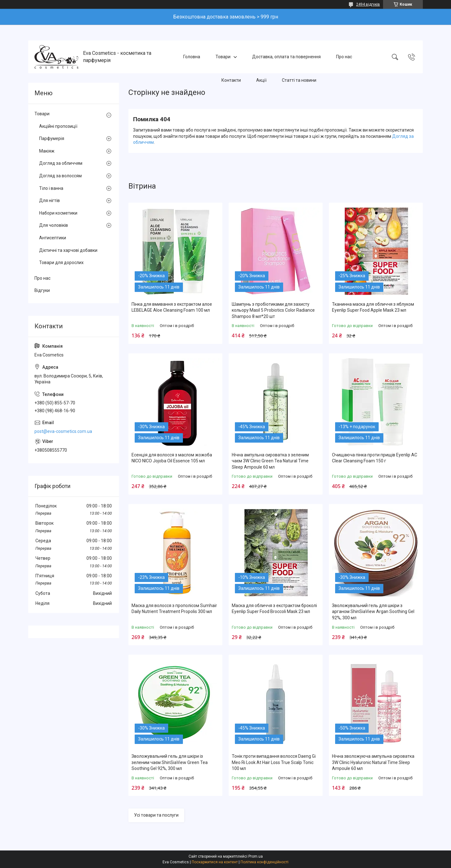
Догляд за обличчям (61, 163)
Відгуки (42, 290)
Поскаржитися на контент (215, 862)
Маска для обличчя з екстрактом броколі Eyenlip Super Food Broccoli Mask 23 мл (274, 609)
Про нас (344, 57)
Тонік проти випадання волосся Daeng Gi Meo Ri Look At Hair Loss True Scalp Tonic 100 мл (274, 762)
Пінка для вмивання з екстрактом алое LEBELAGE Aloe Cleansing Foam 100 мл (172, 307)
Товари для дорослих (61, 262)
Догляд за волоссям (60, 176)
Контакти (231, 80)
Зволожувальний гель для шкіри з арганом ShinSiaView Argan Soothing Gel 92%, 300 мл (373, 612)
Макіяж (47, 151)
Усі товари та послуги (156, 815)
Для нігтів (49, 200)
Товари (223, 57)
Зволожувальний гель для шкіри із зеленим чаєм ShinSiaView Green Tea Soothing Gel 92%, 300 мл (170, 762)
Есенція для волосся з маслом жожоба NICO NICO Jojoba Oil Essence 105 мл (172, 458)
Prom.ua (256, 856)
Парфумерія (52, 138)
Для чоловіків (54, 225)
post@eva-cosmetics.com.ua (63, 431)
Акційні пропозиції (58, 126)
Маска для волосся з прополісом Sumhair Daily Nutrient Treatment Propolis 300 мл (174, 609)
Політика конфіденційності (264, 862)
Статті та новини (299, 80)
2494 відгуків (368, 4)
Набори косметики (58, 213)
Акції (261, 80)
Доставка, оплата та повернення (286, 57)
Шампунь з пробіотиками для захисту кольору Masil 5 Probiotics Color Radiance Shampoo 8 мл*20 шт (273, 310)
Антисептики (53, 238)
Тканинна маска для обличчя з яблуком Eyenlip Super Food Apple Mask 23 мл (373, 307)
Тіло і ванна (51, 188)
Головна (192, 57)
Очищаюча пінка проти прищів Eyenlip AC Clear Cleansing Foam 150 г (375, 458)
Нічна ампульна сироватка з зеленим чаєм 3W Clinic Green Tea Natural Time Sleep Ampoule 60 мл (270, 461)
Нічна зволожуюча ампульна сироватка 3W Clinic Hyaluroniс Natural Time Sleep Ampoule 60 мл (373, 762)
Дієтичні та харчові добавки (68, 250)
